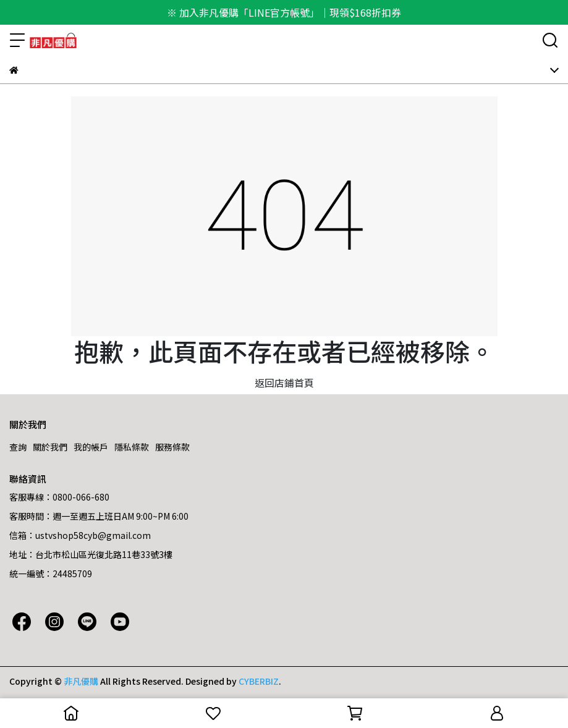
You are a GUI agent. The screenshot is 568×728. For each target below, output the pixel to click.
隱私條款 (132, 447)
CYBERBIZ (259, 681)
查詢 (18, 447)
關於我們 (50, 447)
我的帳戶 (91, 447)
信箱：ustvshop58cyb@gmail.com (80, 535)
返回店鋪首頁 (284, 383)
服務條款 (172, 447)
